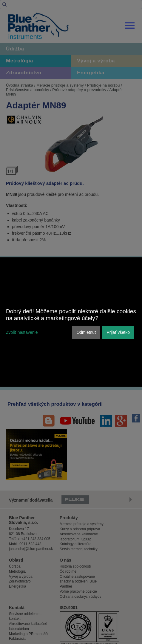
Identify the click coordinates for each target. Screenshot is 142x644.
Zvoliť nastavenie (22, 332)
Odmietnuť (86, 332)
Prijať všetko (118, 332)
